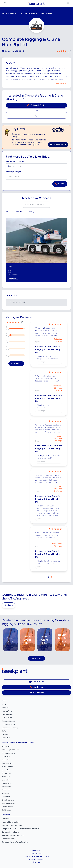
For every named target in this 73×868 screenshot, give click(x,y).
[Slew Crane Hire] (28, 640)
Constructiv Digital (9, 725)
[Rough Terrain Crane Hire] (62, 640)
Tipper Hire (6, 790)
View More (36, 658)
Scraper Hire (6, 787)
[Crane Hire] (10, 640)
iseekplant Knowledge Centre (13, 835)
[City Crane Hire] (45, 640)
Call (36, 111)
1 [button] (46, 577)
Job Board (6, 819)
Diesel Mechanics (8, 800)
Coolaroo (9, 605)
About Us (5, 708)
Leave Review (16, 364)
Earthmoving (6, 783)
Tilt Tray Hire (6, 773)
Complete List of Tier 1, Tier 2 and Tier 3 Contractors (20, 829)
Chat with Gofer (58, 145)
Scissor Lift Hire (8, 807)
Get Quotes (13, 279)
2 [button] (48, 577)
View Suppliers (7, 715)
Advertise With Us (8, 721)
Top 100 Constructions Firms (12, 825)
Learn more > (62, 83)
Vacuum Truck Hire (9, 803)
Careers (5, 734)
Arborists (5, 793)
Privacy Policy (37, 854)
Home (5, 14)
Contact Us (6, 738)
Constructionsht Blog (10, 839)
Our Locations (7, 718)
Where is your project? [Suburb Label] (14, 172)
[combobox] (36, 166)
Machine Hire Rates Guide (11, 822)
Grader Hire (6, 770)
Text (36, 116)
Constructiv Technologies (11, 728)
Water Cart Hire (8, 767)
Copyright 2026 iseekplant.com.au (37, 856)
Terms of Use (36, 851)
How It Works (7, 711)
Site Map (36, 862)
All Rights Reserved (36, 859)
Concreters (6, 797)
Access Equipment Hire (10, 750)
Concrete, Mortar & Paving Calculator (15, 842)
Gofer (4, 731)
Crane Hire (6, 757)
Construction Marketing (10, 832)
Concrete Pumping (9, 753)
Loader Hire (6, 780)
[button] (51, 577)
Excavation (6, 777)
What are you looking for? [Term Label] (15, 162)
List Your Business (36, 693)
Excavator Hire (7, 763)
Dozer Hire (6, 760)
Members (14, 14)
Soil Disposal (7, 810)
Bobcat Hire (6, 747)
